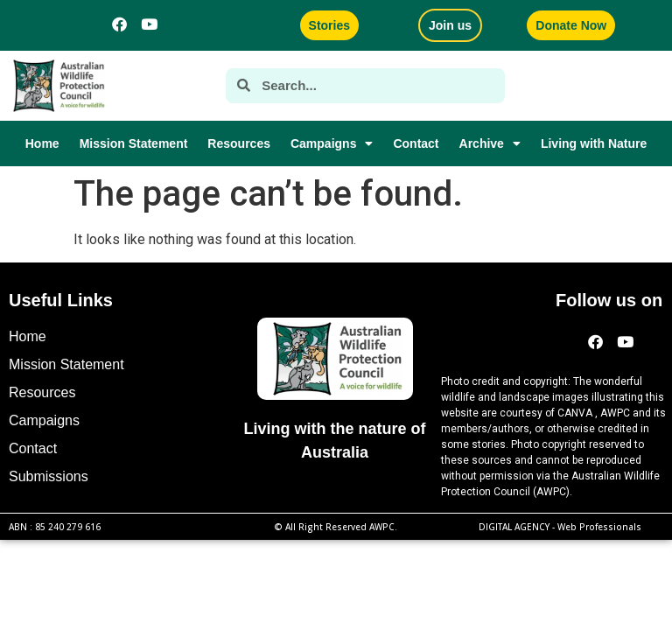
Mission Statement (134, 143)
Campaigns (332, 143)
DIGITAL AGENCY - (560, 527)
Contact (416, 143)
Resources (239, 143)
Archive (490, 143)
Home (42, 143)
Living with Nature (594, 143)
